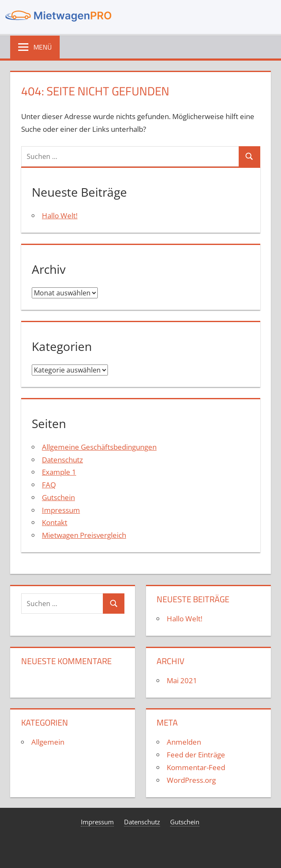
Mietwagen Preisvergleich (84, 535)
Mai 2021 (182, 680)
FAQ (49, 485)
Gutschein (58, 497)
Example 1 (59, 472)
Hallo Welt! (60, 216)
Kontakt (55, 522)
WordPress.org (191, 780)
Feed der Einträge (196, 755)
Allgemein (48, 742)
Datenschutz (62, 460)
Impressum (61, 510)
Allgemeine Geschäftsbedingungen (99, 447)
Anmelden (184, 742)
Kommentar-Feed (196, 767)
